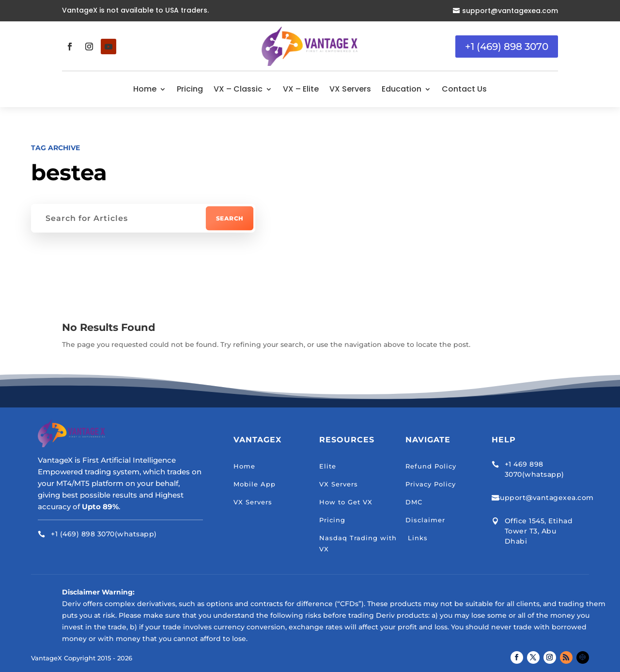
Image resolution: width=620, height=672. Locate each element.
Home (145, 89)
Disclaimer (425, 520)
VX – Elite (301, 89)
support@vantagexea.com (510, 11)
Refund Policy (431, 466)
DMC (414, 502)
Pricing (190, 89)
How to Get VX (346, 502)
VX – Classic (238, 89)
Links (417, 538)
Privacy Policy (431, 484)
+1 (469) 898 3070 (507, 47)
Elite (328, 466)
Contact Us (464, 89)
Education (402, 89)
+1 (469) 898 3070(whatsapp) (104, 534)
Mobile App (255, 484)
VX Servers (350, 89)
